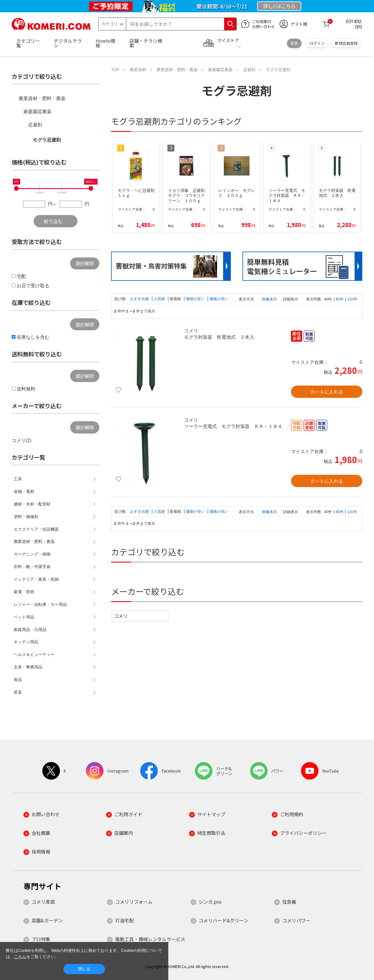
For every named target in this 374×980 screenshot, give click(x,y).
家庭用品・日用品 (30, 630)
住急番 (289, 902)
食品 (18, 680)
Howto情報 (105, 43)
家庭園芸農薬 (37, 112)
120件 (352, 299)
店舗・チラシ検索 (146, 43)
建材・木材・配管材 (32, 504)
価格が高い (219, 299)
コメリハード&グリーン (224, 920)
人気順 (160, 299)
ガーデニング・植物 (32, 554)
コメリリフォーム (134, 902)
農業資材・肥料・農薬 (42, 98)
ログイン (317, 43)
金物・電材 (24, 491)
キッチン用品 (26, 642)
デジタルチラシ (68, 43)
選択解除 (85, 263)
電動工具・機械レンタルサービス (150, 939)
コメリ (121, 616)
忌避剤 (35, 125)
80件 (340, 299)
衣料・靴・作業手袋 (32, 567)
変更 (294, 43)
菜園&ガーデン (47, 920)
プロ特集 (41, 939)
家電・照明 (24, 592)
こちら (20, 957)
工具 (18, 479)
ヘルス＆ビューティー (34, 654)
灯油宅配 (124, 920)
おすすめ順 (140, 299)
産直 (18, 692)
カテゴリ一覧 (28, 43)
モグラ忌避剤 (47, 140)
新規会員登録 (346, 43)
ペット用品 (24, 617)
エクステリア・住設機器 (36, 529)
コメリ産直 (43, 902)
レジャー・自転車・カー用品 (40, 604)
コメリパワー (296, 920)
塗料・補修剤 (26, 517)
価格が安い (196, 299)
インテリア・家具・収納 (36, 579)
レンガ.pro (210, 902)
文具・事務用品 (28, 667)
